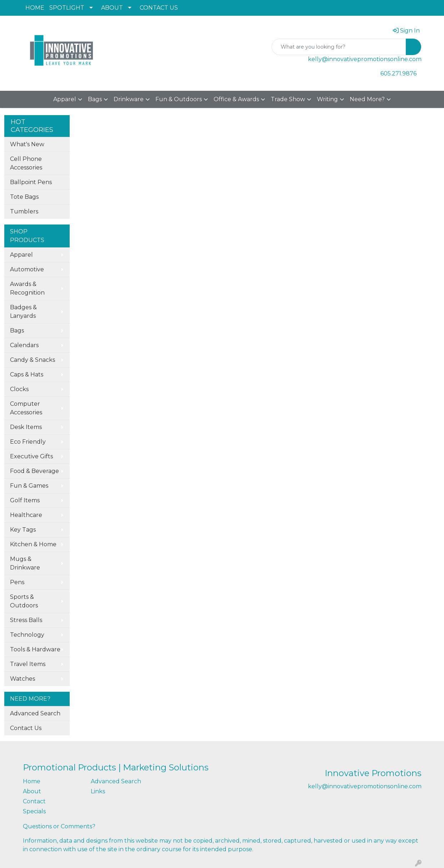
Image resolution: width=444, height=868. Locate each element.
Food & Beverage (34, 471)
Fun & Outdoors (179, 99)
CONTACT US (159, 8)
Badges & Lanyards (23, 312)
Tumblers (24, 211)
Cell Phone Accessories (26, 163)
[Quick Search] (339, 47)
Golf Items (25, 500)
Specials (34, 811)
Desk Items (26, 427)
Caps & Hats (27, 374)
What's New (27, 144)
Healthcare (26, 515)
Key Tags (23, 530)
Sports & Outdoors (24, 601)
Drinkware (129, 99)
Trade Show (288, 99)
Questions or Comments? (59, 826)
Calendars (24, 345)
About (32, 791)
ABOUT (112, 8)
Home (32, 781)
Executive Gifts (31, 456)
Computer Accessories (26, 408)
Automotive (27, 269)
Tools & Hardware (35, 649)
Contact (34, 801)
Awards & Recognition (27, 288)
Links (98, 791)
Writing (327, 99)
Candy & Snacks (33, 360)
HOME (35, 8)
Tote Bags (24, 197)
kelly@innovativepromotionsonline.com (365, 59)
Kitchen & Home (33, 544)
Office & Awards (236, 99)
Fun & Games (29, 486)
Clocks (19, 389)
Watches (23, 679)
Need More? (367, 99)
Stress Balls (26, 620)
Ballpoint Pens (31, 182)
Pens (17, 582)
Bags (95, 99)
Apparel (65, 99)
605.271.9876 (398, 73)
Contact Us (26, 728)
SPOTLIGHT (67, 8)
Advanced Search (35, 713)
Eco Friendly (28, 442)
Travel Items (28, 664)
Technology (27, 635)
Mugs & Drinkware (25, 563)
